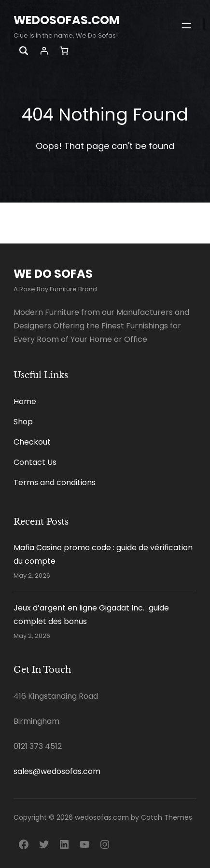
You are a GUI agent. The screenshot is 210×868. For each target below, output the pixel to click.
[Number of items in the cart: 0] (64, 51)
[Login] (44, 51)
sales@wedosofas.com (57, 771)
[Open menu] (186, 26)
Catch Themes (167, 817)
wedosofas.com (67, 20)
